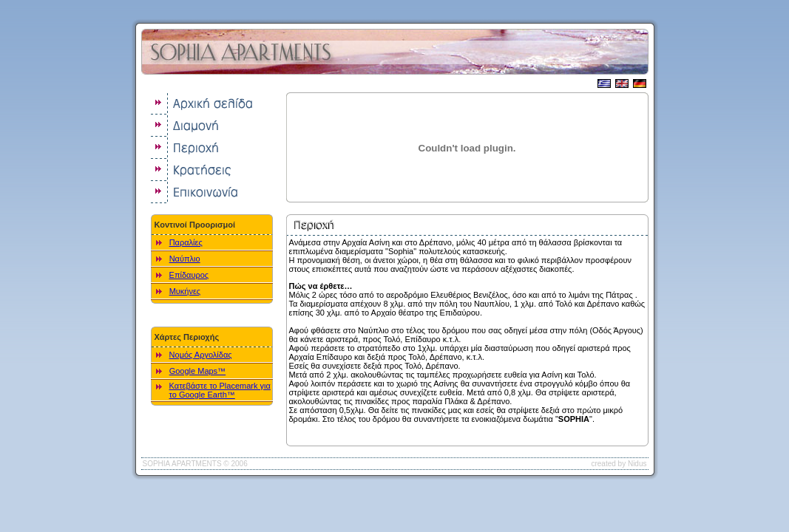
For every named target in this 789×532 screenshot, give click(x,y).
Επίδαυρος (189, 275)
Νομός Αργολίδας (201, 355)
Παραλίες (186, 242)
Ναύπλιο (185, 259)
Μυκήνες (185, 291)
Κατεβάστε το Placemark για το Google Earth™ (220, 390)
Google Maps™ (197, 371)
